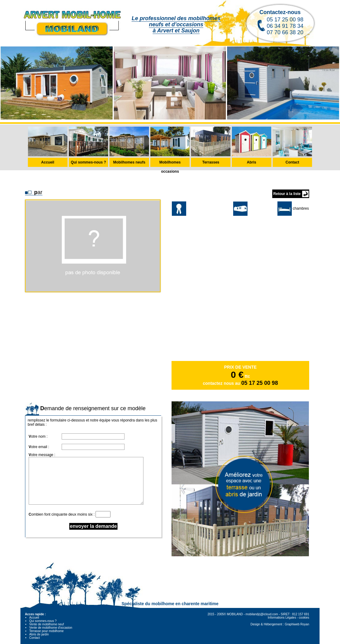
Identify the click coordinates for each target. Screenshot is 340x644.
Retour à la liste (287, 194)
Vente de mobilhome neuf (47, 624)
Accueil (34, 618)
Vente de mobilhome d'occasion (51, 628)
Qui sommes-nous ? (43, 621)
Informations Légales (282, 618)
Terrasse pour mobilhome (47, 631)
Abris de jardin (39, 634)
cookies (304, 618)
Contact (34, 638)
